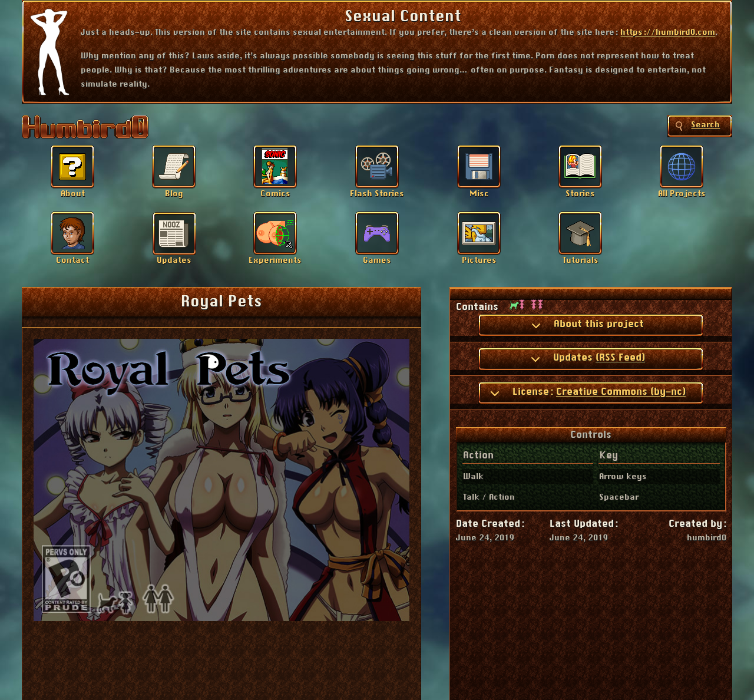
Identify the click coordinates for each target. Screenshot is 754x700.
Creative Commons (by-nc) (621, 392)
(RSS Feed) (620, 358)
